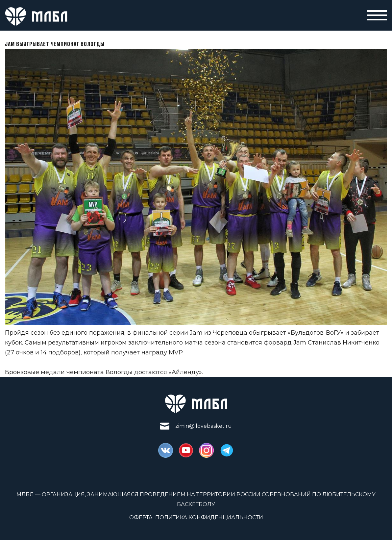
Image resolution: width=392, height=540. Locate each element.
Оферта (141, 517)
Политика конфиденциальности (209, 517)
